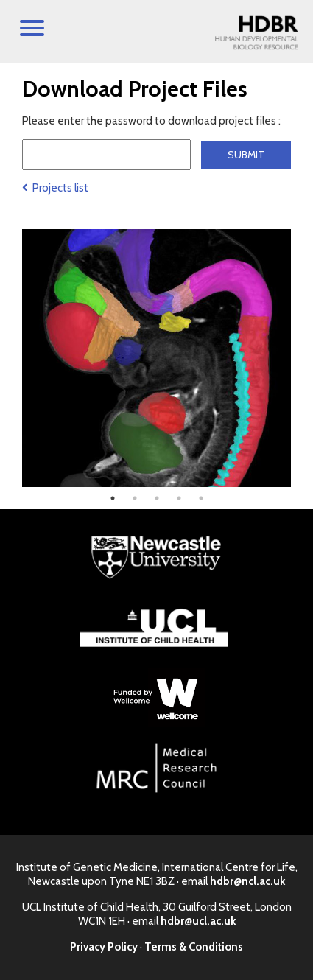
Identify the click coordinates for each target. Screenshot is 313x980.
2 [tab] (135, 498)
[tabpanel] (156, 358)
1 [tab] (113, 498)
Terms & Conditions (194, 947)
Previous (11, 358)
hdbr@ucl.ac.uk (198, 921)
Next (302, 358)
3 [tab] (157, 498)
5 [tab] (201, 498)
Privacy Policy (104, 947)
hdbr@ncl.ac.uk (247, 881)
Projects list (55, 188)
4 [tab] (179, 498)
